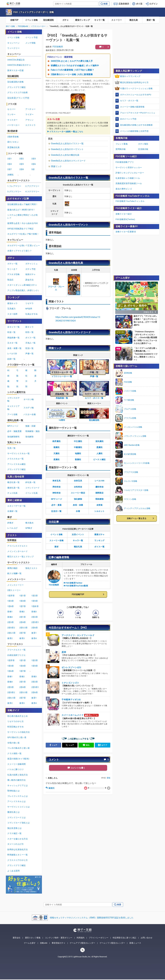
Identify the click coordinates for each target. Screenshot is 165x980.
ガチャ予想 (31, 269)
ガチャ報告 (143, 144)
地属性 (78, 453)
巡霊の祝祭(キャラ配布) (18, 759)
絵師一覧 (11, 359)
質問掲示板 (121, 149)
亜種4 (10, 617)
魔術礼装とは (13, 812)
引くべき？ (12, 269)
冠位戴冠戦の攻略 (15, 82)
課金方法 (29, 280)
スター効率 (12, 314)
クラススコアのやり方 (18, 860)
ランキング (99, 540)
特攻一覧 (11, 332)
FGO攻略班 (58, 47)
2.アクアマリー (32, 186)
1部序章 (11, 596)
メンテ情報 (31, 43)
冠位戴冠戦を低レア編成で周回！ (23, 204)
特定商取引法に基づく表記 (124, 938)
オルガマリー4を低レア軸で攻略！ (23, 234)
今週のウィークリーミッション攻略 (136, 88)
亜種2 (22, 612)
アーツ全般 (12, 414)
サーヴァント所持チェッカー (129, 167)
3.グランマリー (14, 192)
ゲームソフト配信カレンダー (112, 943)
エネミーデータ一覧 (17, 506)
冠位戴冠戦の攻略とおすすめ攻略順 (136, 125)
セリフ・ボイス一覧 (129, 101)
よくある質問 (13, 871)
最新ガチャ (99, 534)
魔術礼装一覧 (13, 488)
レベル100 (100, 481)
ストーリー (117, 20)
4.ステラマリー (32, 192)
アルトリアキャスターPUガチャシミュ (138, 113)
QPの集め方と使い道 (17, 737)
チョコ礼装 (12, 493)
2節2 (22, 159)
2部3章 (11, 622)
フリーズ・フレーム (56, 285)
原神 (64, 652)
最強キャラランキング (130, 76)
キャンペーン (13, 43)
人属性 (100, 453)
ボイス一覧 (99, 547)
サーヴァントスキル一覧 (19, 453)
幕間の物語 (12, 568)
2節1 (10, 159)
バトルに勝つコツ (15, 769)
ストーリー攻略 (57, 540)
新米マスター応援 (15, 70)
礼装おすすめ (31, 314)
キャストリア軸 (13, 408)
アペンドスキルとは (17, 801)
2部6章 (35, 628)
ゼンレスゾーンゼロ (71, 667)
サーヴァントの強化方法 (19, 732)
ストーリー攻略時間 (17, 764)
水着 (78, 511)
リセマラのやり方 (15, 721)
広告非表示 (124, 4)
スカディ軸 (29, 408)
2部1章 (23, 617)
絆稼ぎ (10, 523)
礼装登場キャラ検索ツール (128, 178)
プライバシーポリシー (99, 938)
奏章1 (34, 633)
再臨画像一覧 (13, 338)
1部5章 (35, 601)
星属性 (57, 459)
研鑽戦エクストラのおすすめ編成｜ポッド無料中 (75, 66)
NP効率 (29, 309)
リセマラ (29, 303)
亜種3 (34, 612)
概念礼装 (134, 20)
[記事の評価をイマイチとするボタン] (60, 613)
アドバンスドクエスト (18, 546)
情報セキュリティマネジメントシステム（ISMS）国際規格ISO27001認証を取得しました (92, 918)
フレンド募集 (122, 144)
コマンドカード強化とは (19, 823)
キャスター (12, 120)
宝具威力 (11, 309)
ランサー (11, 114)
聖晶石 (10, 280)
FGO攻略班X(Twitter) (125, 219)
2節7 (10, 169)
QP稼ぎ (29, 528)
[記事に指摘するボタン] (96, 613)
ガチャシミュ (31, 264)
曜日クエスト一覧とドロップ (21, 557)
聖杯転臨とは (13, 791)
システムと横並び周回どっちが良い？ (23, 216)
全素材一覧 (12, 511)
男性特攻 (57, 487)
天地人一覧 (31, 343)
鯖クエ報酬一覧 (15, 573)
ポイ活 (139, 4)
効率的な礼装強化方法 (18, 849)
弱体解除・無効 (33, 431)
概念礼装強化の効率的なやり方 (134, 82)
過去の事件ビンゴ (124, 189)
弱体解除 (99, 499)
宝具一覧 (11, 448)
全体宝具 (78, 481)
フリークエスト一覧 (17, 650)
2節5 (22, 164)
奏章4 (34, 638)
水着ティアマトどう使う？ (20, 251)
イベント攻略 (31, 20)
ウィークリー (13, 48)
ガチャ (66, 20)
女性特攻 (78, 487)
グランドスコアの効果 (18, 92)
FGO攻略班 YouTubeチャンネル (130, 201)
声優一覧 (29, 354)
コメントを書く (78, 768)
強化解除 (78, 499)
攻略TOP (14, 20)
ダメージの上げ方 (15, 844)
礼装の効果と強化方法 (18, 775)
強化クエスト (31, 568)
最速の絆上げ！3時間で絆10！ (21, 210)
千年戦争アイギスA (71, 700)
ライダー (29, 114)
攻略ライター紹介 (124, 214)
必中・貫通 (57, 505)
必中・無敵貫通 (15, 431)
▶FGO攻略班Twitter (73, 583)
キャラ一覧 (99, 20)
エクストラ (31, 125)
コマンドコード (33, 488)
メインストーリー (15, 585)
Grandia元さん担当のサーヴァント (67, 149)
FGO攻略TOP (78, 594)
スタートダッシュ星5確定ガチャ (22, 285)
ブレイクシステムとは (18, 796)
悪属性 (100, 447)
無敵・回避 (31, 426)
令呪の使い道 (13, 743)
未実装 (100, 505)
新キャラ (29, 327)
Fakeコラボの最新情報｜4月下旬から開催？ (72, 70)
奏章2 (10, 638)
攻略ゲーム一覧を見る (137, 518)
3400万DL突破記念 (16, 60)
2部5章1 (35, 622)
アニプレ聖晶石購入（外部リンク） (24, 290)
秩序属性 (57, 441)
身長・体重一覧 (15, 348)
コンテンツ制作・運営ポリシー (59, 938)
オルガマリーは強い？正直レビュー (24, 245)
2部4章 (23, 622)
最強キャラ (12, 303)
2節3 (34, 159)
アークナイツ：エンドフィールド (78, 635)
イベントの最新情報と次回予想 (134, 131)
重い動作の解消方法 (17, 780)
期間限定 (99, 493)
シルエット (99, 511)
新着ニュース (135, 943)
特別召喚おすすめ (15, 727)
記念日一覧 (57, 511)
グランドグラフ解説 (17, 87)
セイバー (11, 109)
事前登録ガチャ (59, 943)
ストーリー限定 (78, 493)
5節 (33, 169)
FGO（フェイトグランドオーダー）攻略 (34, 12)
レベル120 (12, 354)
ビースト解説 (99, 459)
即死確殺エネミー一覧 (18, 855)
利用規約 (81, 938)
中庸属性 (78, 447)
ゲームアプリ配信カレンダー (82, 943)
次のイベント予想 (128, 119)
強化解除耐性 (13, 437)
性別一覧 (29, 348)
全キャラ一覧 (13, 327)
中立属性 (78, 441)
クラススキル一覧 (15, 459)
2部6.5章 (11, 633)
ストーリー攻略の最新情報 (132, 107)
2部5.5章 (23, 628)
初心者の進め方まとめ (18, 716)
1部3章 (11, 601)
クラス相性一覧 (15, 753)
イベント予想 (31, 37)
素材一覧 (151, 20)
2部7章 (23, 633)
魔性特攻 (99, 487)
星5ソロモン (13, 142)
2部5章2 (11, 628)
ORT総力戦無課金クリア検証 (20, 229)
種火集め (29, 523)
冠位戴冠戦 (48, 20)
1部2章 (35, 596)
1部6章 (11, 606)
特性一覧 (29, 332)
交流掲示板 (143, 149)
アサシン (29, 120)
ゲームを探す (30, 943)
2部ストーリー (14, 590)
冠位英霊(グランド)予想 (18, 98)
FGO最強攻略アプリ (125, 162)
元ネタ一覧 (12, 343)
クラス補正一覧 (15, 833)
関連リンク (56, 166)
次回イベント (78, 534)
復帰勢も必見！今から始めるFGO (23, 223)
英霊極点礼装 (13, 147)
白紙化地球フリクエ (17, 655)
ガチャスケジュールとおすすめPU (136, 95)
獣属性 (78, 459)
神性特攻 (57, 493)
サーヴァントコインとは (19, 807)
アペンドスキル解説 (17, 464)
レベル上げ (12, 528)
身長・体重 (78, 505)
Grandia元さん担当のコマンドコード (68, 161)
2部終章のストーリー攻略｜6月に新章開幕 (72, 74)
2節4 (10, 164)
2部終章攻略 (13, 137)
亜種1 (10, 612)
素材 (56, 547)
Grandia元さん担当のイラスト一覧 (67, 144)
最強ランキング (82, 20)
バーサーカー (13, 125)
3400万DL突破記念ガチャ (19, 65)
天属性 (57, 453)
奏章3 (22, 638)
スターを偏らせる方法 (18, 839)
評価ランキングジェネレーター (130, 173)
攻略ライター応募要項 (126, 232)
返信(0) (50, 788)
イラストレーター (38, 26)
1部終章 (35, 606)
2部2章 (35, 617)
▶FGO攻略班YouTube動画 (76, 586)
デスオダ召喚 (13, 274)
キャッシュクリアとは (18, 785)
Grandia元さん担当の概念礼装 (65, 155)
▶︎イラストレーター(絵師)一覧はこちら (65, 132)
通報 (108, 778)
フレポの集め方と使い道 (19, 748)
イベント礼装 (31, 493)
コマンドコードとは (17, 817)
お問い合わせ (147, 938)
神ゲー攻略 (10, 26)
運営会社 (17, 938)
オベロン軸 (29, 399)
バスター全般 (30, 414)
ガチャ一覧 (12, 264)
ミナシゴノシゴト (70, 683)
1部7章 (23, 606)
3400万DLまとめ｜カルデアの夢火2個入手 (72, 61)
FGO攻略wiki (23, 26)
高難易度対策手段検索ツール (129, 183)
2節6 (34, 164)
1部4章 (23, 601)
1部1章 (23, 596)
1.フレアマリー (14, 186)
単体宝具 (57, 481)
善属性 (57, 447)
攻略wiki (44, 943)
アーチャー (31, 109)
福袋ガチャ (31, 274)
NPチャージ (57, 499)
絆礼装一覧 (31, 482)
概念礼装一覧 (13, 482)
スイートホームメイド (73, 715)
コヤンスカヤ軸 (13, 399)
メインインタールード (18, 551)
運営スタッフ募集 (33, 938)
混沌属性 (99, 441)
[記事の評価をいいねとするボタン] (78, 613)
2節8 (22, 169)
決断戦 (10, 175)
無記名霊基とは (15, 828)
